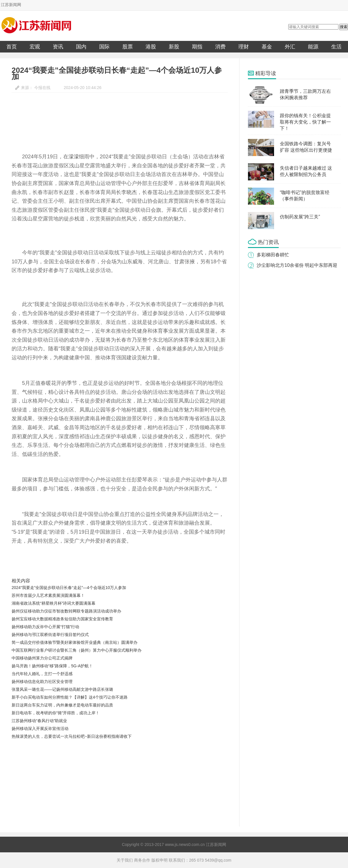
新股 (174, 47)
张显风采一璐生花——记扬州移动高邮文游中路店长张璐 (62, 689)
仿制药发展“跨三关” (300, 217)
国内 (81, 47)
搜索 (344, 27)
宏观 (35, 47)
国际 (104, 47)
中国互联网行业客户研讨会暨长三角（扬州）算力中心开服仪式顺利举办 (77, 650)
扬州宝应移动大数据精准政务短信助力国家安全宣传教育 (62, 619)
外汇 (290, 47)
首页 (12, 47)
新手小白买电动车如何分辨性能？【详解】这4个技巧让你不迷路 (70, 697)
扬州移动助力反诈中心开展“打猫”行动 (45, 627)
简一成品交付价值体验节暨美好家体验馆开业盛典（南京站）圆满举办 (75, 642)
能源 (313, 47)
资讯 (58, 47)
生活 (336, 47)
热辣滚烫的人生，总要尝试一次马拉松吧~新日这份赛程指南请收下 (72, 736)
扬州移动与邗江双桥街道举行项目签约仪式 (50, 635)
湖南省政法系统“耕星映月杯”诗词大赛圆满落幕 (54, 603)
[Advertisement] (112, 784)
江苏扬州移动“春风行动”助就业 (39, 721)
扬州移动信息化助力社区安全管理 (42, 682)
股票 (128, 47)
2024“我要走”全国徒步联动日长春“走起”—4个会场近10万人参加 (69, 588)
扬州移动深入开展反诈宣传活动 (40, 729)
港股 (151, 47)
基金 (267, 47)
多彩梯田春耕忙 (273, 255)
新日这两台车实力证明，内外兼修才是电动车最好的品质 (62, 705)
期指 (197, 47)
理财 (244, 47)
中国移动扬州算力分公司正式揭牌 (42, 658)
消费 (220, 47)
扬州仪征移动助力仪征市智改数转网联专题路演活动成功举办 (66, 611)
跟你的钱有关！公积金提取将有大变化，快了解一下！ (305, 122)
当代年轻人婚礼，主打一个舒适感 (42, 674)
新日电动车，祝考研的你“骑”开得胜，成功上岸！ (56, 713)
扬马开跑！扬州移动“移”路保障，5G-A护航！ (52, 666)
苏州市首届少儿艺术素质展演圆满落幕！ (48, 595)
